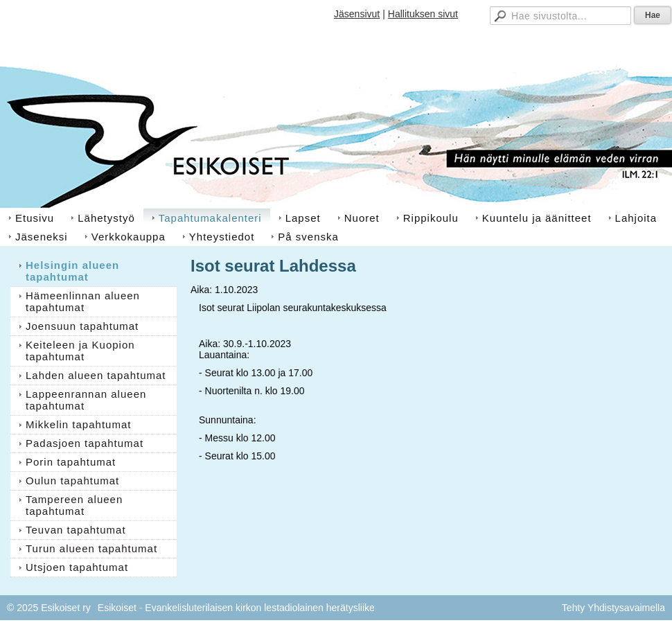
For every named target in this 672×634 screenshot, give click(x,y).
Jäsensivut (357, 14)
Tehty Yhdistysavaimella (613, 608)
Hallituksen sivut (423, 14)
